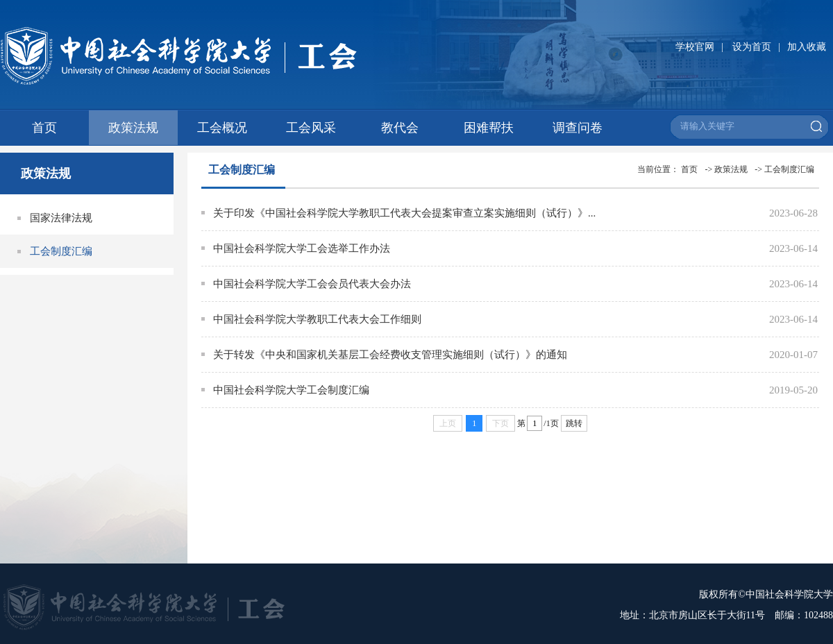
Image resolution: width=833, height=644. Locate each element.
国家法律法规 (61, 218)
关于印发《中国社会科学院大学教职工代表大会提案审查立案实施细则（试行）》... (404, 213)
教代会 (400, 128)
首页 (44, 128)
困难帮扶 (489, 128)
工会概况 (222, 128)
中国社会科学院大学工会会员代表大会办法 (312, 284)
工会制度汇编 (61, 251)
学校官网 (695, 47)
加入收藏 (807, 47)
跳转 (574, 423)
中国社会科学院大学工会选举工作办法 (302, 248)
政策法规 (133, 128)
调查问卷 (578, 128)
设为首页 (752, 47)
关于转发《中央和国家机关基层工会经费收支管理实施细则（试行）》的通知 (390, 355)
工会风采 (311, 128)
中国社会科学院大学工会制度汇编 (291, 390)
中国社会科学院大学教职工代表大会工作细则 (317, 319)
